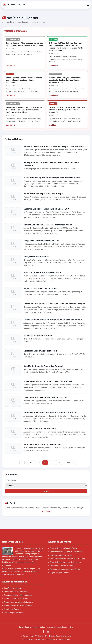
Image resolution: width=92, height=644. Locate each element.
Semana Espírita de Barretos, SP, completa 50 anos (48, 225)
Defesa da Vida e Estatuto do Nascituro (42, 273)
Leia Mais (11, 66)
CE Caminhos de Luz (14, 5)
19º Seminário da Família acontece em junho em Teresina (51, 413)
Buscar (46, 491)
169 (31, 463)
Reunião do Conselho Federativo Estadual (43, 366)
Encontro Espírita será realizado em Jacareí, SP (46, 209)
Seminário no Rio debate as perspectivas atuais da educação (53, 320)
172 (52, 463)
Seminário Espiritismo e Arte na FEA (40, 288)
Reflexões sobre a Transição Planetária (42, 444)
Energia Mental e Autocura (36, 257)
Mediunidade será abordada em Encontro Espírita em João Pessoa (55, 146)
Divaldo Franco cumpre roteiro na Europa (43, 194)
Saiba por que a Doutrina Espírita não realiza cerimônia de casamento (51, 164)
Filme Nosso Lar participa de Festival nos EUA (45, 397)
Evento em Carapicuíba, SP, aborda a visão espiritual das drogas (54, 304)
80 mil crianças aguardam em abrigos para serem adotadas (52, 178)
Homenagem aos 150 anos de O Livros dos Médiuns (48, 381)
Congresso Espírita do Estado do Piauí (41, 241)
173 (59, 463)
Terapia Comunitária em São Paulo (40, 429)
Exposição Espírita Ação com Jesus (40, 351)
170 (38, 463)
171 (45, 463)
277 (68, 463)
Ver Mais (46, 512)
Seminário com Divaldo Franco (38, 336)
